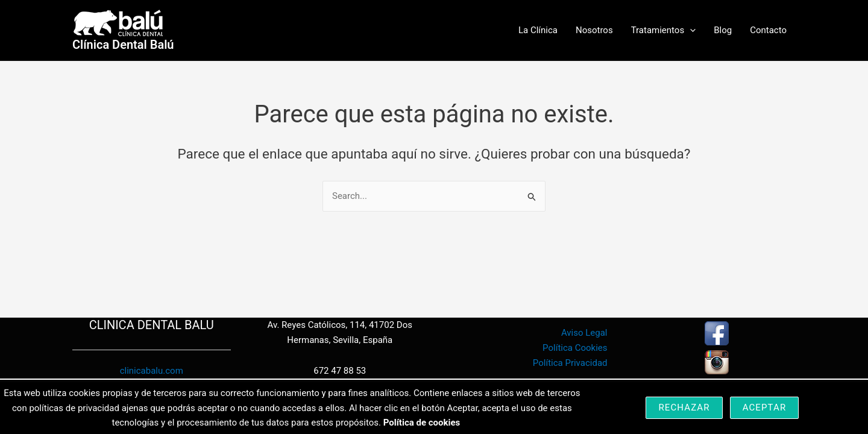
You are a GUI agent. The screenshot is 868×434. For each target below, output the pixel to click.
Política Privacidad (570, 363)
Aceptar (765, 407)
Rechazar (684, 407)
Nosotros (594, 30)
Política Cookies (575, 348)
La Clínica (538, 30)
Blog (723, 30)
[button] (690, 30)
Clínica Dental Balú (123, 45)
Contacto (768, 30)
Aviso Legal (584, 333)
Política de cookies (422, 423)
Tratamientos (664, 30)
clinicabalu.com (152, 371)
